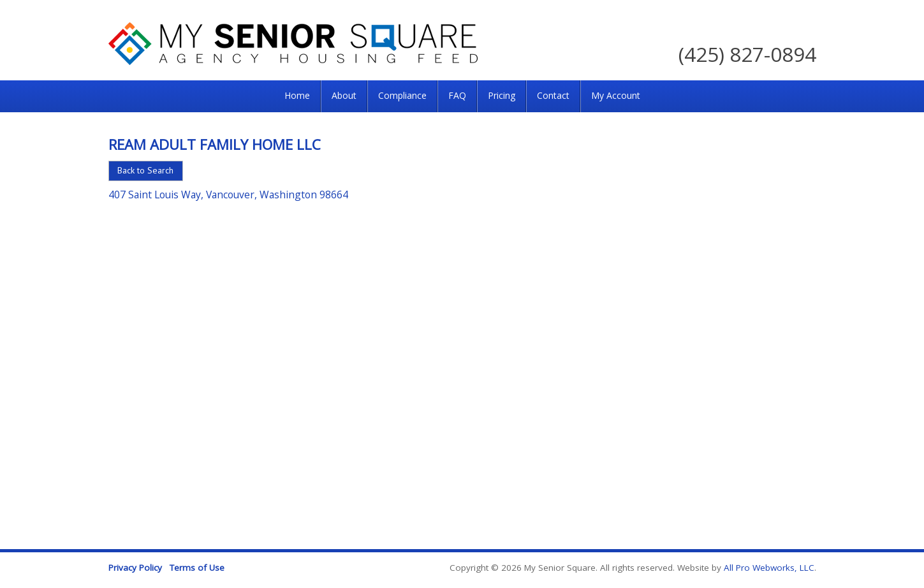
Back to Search (145, 170)
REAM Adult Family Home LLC (215, 144)
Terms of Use (197, 568)
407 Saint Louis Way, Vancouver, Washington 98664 (228, 195)
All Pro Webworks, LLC (769, 568)
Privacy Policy (135, 568)
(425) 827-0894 (747, 54)
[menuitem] (297, 96)
